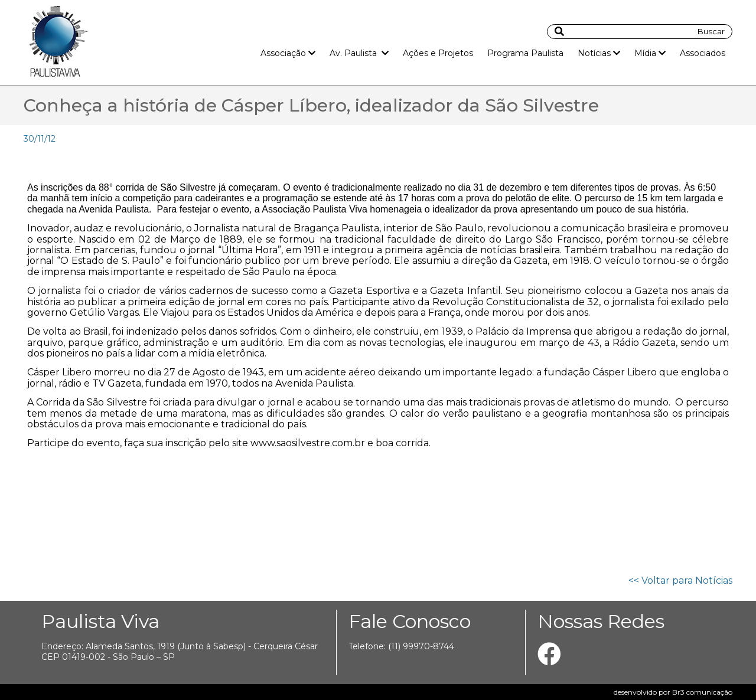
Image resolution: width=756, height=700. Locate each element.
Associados (703, 53)
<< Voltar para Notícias (680, 580)
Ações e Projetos (438, 53)
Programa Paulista (525, 53)
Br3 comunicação (702, 692)
